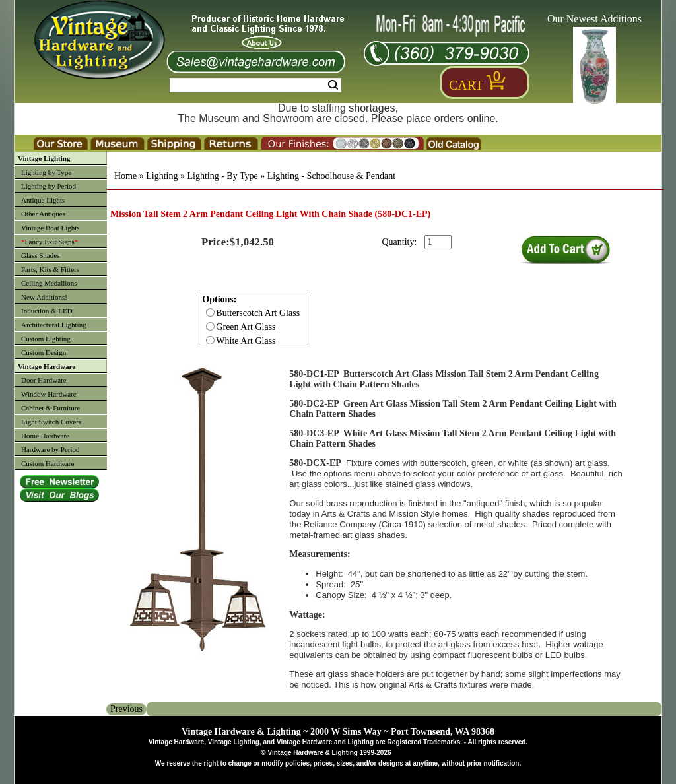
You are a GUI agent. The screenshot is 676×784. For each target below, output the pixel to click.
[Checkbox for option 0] (210, 312)
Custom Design (44, 352)
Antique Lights (43, 200)
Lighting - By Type (222, 176)
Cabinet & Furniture (51, 408)
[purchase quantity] (438, 242)
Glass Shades (40, 255)
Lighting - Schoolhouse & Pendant (331, 176)
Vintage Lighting (44, 158)
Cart (466, 85)
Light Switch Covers (51, 422)
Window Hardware (49, 394)
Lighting (162, 176)
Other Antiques (43, 214)
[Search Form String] (255, 85)
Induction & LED (47, 311)
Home (125, 176)
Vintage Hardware (47, 366)
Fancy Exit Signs (50, 242)
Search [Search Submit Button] (333, 85)
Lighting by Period (49, 186)
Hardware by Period (51, 449)
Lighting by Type (46, 172)
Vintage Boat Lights (51, 228)
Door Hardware (44, 380)
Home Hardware (45, 436)
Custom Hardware (48, 463)
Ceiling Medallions (49, 283)
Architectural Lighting (54, 325)
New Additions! (44, 297)
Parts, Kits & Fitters (50, 269)
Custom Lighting (46, 339)
